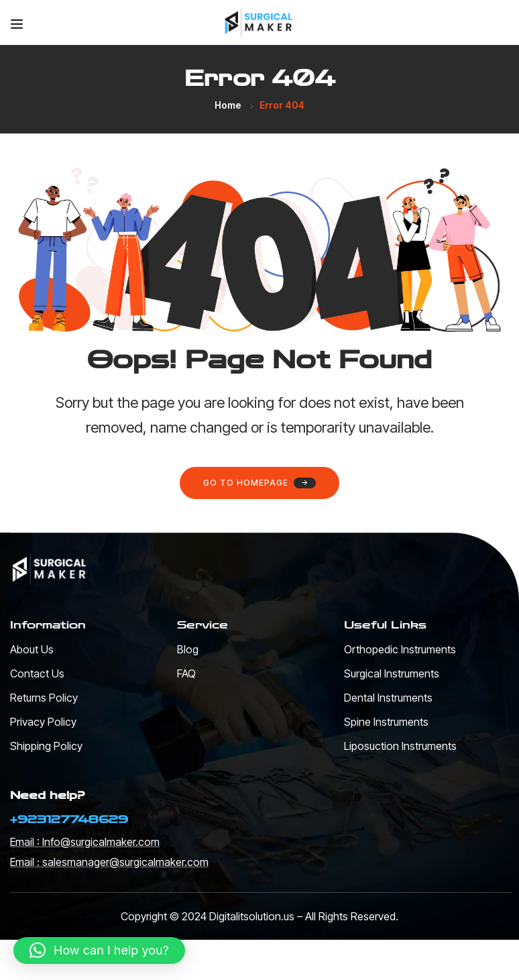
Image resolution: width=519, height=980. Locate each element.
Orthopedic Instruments (400, 649)
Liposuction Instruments (400, 746)
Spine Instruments (386, 722)
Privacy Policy (43, 722)
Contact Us (37, 673)
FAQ (186, 673)
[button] (99, 950)
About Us (32, 649)
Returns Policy (44, 698)
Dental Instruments (388, 698)
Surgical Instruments (392, 673)
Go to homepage (259, 483)
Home (228, 105)
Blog (188, 649)
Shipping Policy (46, 746)
